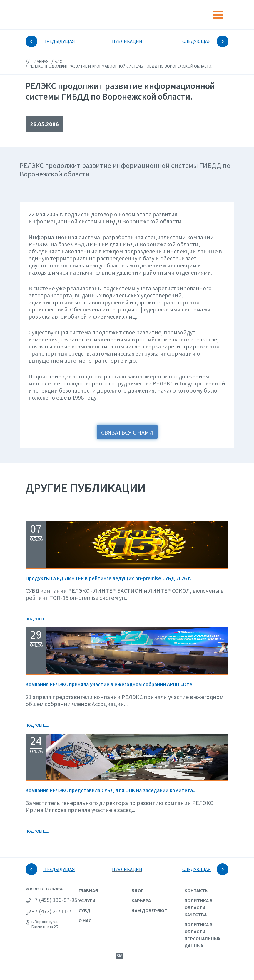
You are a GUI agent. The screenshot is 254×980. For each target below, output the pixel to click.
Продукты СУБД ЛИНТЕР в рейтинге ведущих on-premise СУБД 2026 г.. (109, 578)
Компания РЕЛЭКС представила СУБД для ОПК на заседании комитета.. (110, 790)
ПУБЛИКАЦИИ (127, 41)
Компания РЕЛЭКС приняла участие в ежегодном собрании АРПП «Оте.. (110, 684)
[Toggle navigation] (218, 15)
